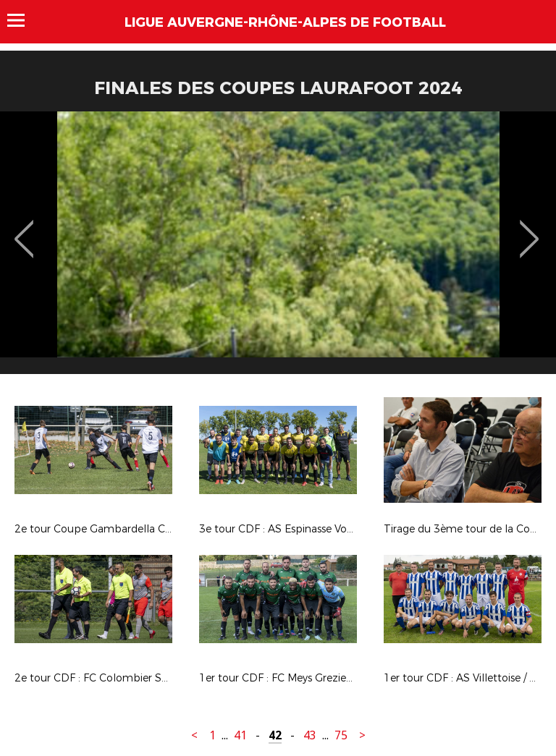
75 (341, 735)
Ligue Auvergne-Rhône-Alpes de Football (285, 22)
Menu (23, 20)
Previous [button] (24, 229)
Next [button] (530, 229)
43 (310, 735)
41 (240, 735)
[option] (278, 248)
